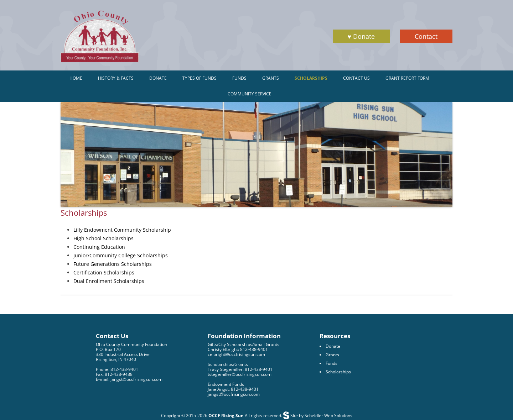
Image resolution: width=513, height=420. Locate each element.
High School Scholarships (103, 238)
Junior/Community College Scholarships (121, 255)
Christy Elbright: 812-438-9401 (238, 349)
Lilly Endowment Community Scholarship (122, 230)
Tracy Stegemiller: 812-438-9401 (240, 369)
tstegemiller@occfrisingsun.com (240, 374)
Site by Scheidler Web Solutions (321, 416)
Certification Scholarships (104, 272)
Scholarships (311, 78)
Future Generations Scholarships (113, 264)
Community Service (250, 94)
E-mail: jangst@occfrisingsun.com (129, 379)
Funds (239, 78)
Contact (426, 36)
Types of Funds (199, 78)
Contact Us (356, 78)
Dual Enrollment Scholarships (109, 281)
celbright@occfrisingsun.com (236, 354)
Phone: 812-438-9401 (117, 369)
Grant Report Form (407, 78)
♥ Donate (361, 36)
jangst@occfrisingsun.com (234, 394)
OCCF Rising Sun (226, 416)
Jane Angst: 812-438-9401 (233, 389)
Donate (158, 78)
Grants (271, 78)
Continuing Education (99, 247)
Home (76, 78)
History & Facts (116, 78)
